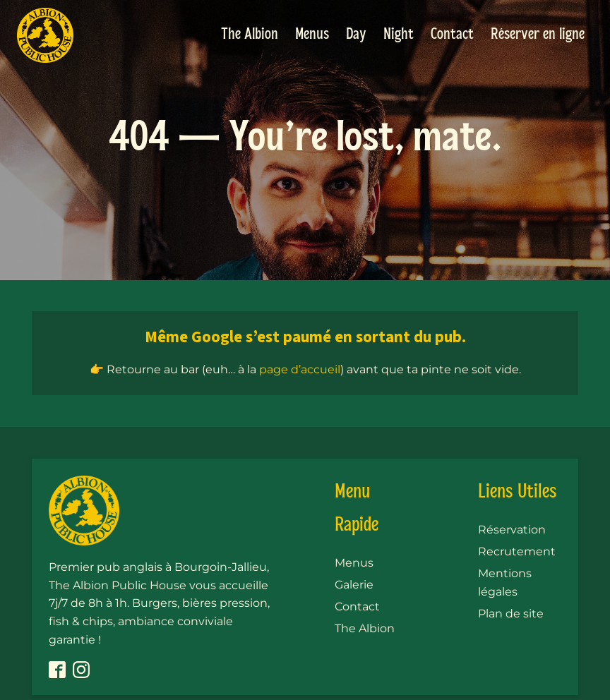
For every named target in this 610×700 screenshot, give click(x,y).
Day (356, 35)
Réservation (512, 530)
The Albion (250, 35)
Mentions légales (505, 583)
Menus (312, 35)
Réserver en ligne (538, 35)
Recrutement (517, 551)
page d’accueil (300, 369)
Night (399, 35)
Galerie (354, 585)
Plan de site (511, 614)
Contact (452, 35)
